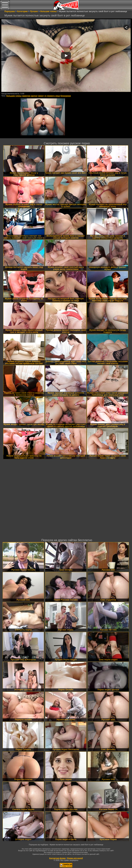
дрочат (34, 96)
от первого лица (52, 96)
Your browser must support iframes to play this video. (66, 56)
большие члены (14, 96)
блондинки (66, 96)
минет (41, 96)
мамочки (26, 96)
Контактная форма (57, 858)
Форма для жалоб (75, 858)
